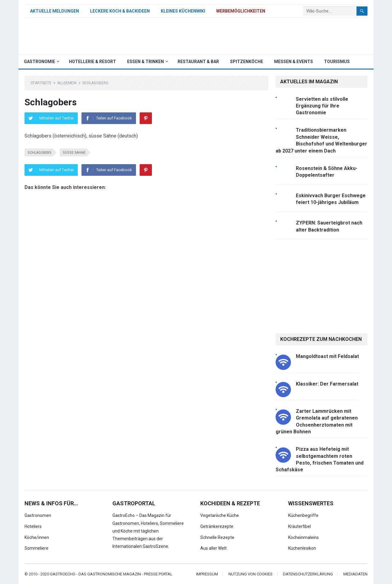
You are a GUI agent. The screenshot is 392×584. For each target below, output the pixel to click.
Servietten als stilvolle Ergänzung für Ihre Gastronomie (322, 106)
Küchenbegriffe (303, 515)
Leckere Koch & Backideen (120, 11)
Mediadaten (355, 574)
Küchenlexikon (302, 548)
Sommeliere (36, 548)
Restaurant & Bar (198, 62)
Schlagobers (40, 153)
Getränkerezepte (217, 526)
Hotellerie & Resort (92, 62)
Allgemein (67, 83)
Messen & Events (294, 62)
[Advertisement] (256, 36)
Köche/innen (37, 537)
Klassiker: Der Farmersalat (327, 384)
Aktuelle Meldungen (55, 11)
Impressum (207, 574)
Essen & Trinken (145, 62)
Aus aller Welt (213, 548)
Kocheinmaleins (303, 537)
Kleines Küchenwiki (183, 11)
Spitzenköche (247, 62)
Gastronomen (38, 515)
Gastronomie (40, 62)
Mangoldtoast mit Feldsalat (327, 356)
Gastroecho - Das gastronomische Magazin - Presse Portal (111, 574)
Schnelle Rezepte (217, 537)
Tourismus (337, 62)
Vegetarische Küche (220, 515)
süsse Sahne (74, 153)
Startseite (41, 83)
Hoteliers (33, 526)
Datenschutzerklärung (308, 574)
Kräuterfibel (300, 526)
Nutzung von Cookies (251, 574)
